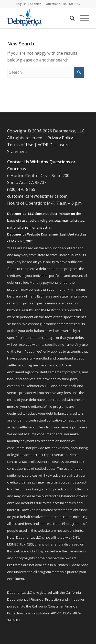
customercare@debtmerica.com (37, 196)
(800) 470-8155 (21, 189)
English (22, 4)
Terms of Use (20, 145)
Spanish (36, 4)
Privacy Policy (60, 138)
